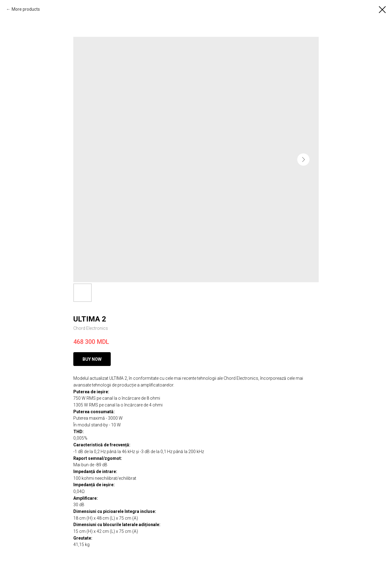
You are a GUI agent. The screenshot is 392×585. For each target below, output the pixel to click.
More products (26, 9)
